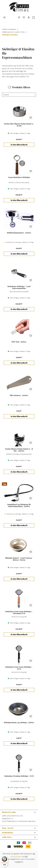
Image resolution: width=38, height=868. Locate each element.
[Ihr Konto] (29, 17)
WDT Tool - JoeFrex (19, 342)
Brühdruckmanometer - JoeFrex (19, 233)
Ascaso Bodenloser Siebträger (19, 177)
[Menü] (4, 17)
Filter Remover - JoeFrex (19, 395)
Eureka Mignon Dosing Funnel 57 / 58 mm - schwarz (19, 450)
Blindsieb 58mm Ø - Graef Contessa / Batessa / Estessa (19, 559)
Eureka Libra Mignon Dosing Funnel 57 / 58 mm (19, 125)
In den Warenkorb (19, 145)
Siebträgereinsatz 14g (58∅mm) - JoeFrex (19, 723)
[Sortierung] (19, 95)
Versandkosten (16, 856)
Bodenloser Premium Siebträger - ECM (19, 776)
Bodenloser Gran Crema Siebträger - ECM (19, 668)
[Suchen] (19, 17)
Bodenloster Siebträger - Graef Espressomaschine (19, 287)
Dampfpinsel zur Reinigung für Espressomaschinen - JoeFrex (19, 505)
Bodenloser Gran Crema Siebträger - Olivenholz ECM (19, 612)
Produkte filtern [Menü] (19, 87)
